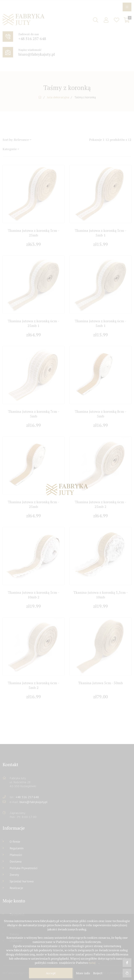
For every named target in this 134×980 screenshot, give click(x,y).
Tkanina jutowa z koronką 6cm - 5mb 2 (33, 685)
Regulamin (17, 848)
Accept (51, 973)
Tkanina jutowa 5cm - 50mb (100, 683)
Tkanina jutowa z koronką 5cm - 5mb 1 (100, 233)
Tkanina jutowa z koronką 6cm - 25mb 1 (33, 323)
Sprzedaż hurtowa (22, 881)
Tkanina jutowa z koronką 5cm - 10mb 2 (33, 595)
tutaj (92, 963)
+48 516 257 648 (27, 797)
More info (83, 973)
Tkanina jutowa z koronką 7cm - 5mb (34, 414)
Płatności (16, 855)
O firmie (15, 842)
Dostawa (16, 861)
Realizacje (16, 888)
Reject (98, 973)
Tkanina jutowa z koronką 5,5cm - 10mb (101, 595)
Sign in (106, 20)
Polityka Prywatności (23, 868)
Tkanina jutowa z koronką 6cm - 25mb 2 (100, 504)
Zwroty (14, 875)
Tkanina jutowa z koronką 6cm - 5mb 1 (100, 323)
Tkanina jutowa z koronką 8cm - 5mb (100, 414)
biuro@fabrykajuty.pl (33, 802)
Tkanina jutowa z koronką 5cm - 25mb (33, 233)
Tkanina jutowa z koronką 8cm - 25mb (33, 504)
